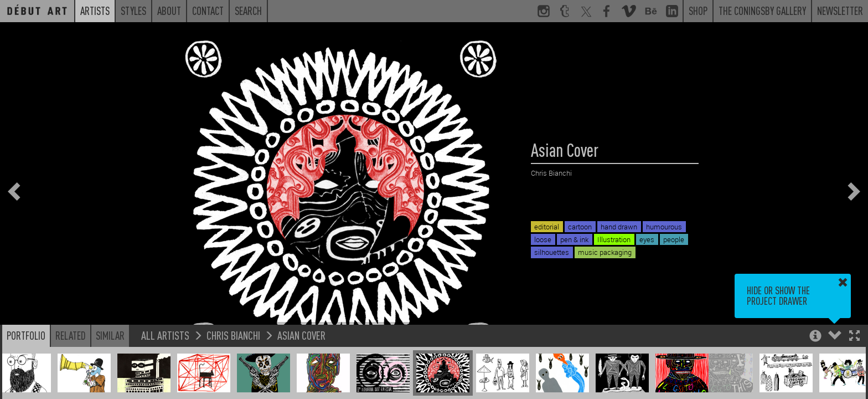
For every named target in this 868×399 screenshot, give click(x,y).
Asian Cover (301, 335)
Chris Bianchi (233, 335)
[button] (854, 337)
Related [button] (71, 335)
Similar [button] (110, 335)
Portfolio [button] (26, 335)
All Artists (165, 335)
